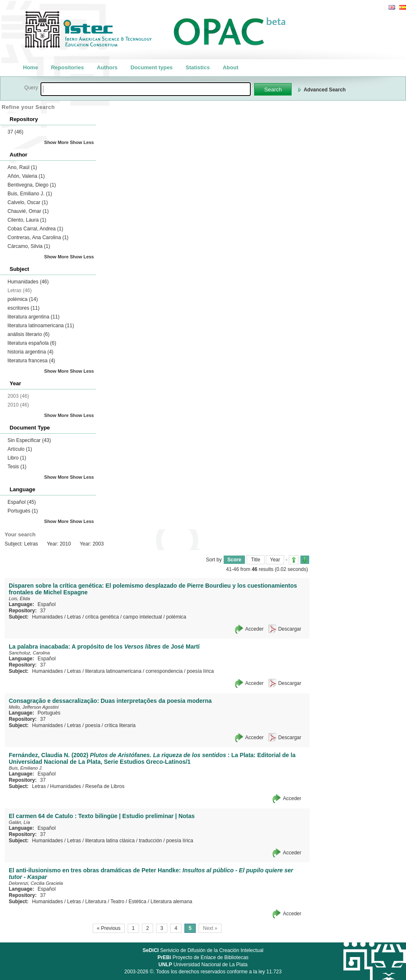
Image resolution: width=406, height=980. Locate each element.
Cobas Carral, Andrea (35, 229)
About (231, 67)
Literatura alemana (171, 902)
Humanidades (28, 282)
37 (15, 132)
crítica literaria (120, 725)
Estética (137, 902)
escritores (24, 308)
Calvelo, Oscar (28, 202)
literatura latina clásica (110, 841)
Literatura (96, 902)
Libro (17, 458)
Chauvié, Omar (28, 211)
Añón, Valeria (26, 176)
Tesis (17, 467)
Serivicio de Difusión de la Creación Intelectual (203, 950)
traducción (150, 841)
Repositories (67, 67)
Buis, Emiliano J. (30, 194)
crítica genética (102, 617)
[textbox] (146, 89)
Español (22, 502)
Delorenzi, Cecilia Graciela (36, 883)
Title (255, 560)
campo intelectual (142, 617)
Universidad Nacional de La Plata (203, 965)
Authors (107, 67)
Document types (152, 67)
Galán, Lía (19, 822)
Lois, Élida (19, 599)
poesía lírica (200, 671)
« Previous (109, 928)
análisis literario (29, 334)
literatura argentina (34, 317)
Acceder (255, 629)
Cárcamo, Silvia (29, 246)
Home (30, 67)
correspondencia (164, 671)
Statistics (198, 67)
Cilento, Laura (27, 220)
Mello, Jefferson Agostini (34, 707)
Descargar (290, 629)
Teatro (117, 902)
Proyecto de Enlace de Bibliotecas (203, 957)
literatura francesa (31, 361)
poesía (93, 725)
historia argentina (30, 352)
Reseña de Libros (105, 786)
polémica (23, 299)
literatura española (32, 343)
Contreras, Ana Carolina (38, 237)
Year (275, 560)
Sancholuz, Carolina (29, 653)
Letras (74, 617)
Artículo (20, 449)
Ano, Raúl (22, 167)
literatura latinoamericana (41, 326)
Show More (57, 142)
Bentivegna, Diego (32, 185)
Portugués (23, 511)
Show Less (82, 142)
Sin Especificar (29, 440)
